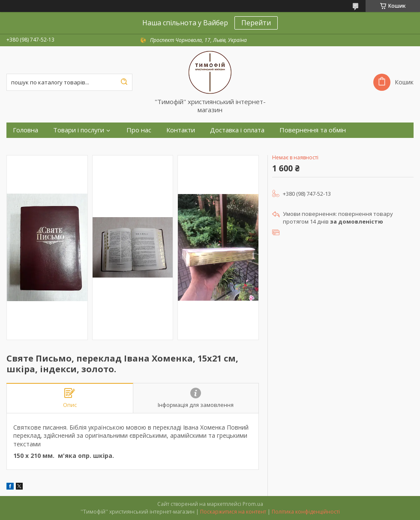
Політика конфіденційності (306, 512)
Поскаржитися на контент (233, 512)
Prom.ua (253, 504)
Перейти (256, 23)
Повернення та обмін (313, 130)
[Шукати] (124, 82)
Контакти (181, 130)
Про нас (139, 130)
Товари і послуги (79, 130)
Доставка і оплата (237, 130)
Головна (25, 130)
